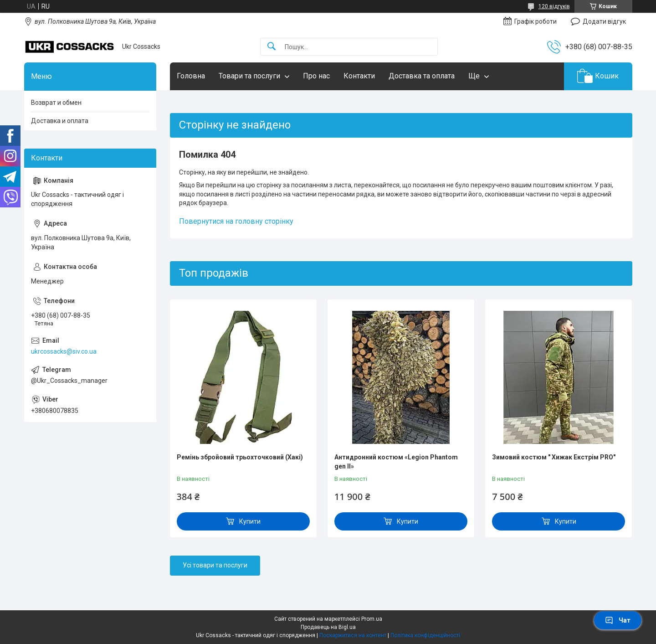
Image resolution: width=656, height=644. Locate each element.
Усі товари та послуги (215, 565)
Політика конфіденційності (425, 635)
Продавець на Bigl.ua (328, 627)
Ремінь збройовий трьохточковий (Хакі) (240, 457)
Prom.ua (372, 619)
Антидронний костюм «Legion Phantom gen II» (396, 462)
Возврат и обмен (56, 103)
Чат (618, 620)
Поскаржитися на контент (353, 635)
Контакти (359, 76)
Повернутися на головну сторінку (236, 221)
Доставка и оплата (60, 121)
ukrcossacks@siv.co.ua (64, 351)
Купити (250, 521)
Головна (191, 76)
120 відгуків (554, 6)
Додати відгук (604, 21)
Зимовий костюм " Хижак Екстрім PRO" (554, 457)
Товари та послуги (249, 76)
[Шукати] (272, 47)
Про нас (316, 76)
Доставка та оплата (422, 76)
